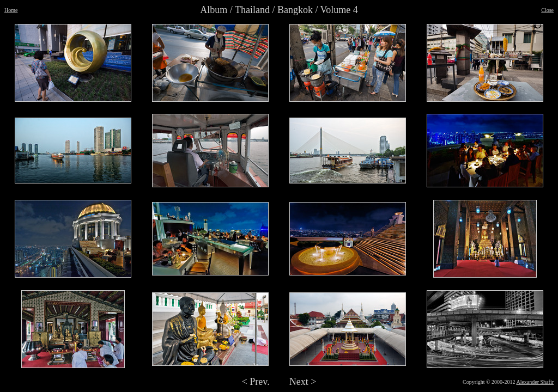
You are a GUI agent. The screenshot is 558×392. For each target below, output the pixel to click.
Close (547, 10)
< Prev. (256, 382)
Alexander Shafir (535, 382)
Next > (303, 382)
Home (11, 10)
